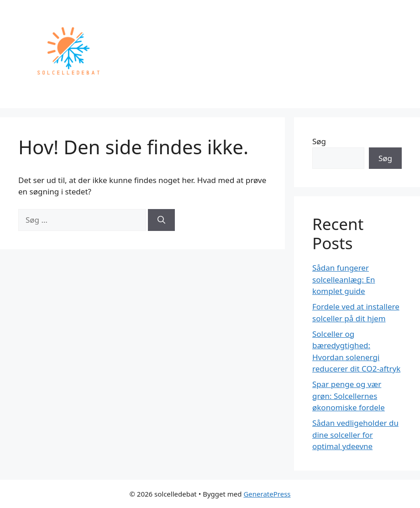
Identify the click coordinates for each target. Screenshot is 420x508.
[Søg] (161, 220)
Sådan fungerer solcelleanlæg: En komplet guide (344, 279)
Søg (319, 141)
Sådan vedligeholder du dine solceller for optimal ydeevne (355, 435)
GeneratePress (267, 494)
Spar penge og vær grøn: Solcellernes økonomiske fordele (349, 396)
